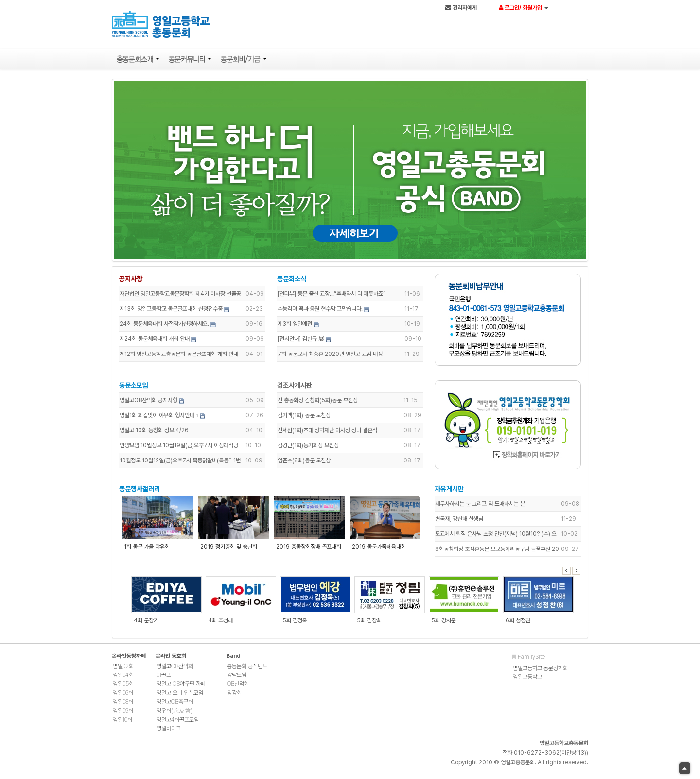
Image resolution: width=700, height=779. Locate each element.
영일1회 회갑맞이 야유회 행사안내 (159, 418)
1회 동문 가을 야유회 (149, 549)
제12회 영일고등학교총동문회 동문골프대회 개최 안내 (181, 356)
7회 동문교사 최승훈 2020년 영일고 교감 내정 (331, 356)
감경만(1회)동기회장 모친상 (309, 448)
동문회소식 (292, 281)
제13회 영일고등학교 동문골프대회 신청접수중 (174, 311)
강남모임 (237, 679)
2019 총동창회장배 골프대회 (309, 549)
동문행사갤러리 (142, 491)
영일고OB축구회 (175, 707)
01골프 (164, 679)
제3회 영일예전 (295, 326)
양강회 (234, 697)
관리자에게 (463, 8)
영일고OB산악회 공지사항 (151, 403)
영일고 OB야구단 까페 (181, 689)
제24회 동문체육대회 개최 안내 (157, 341)
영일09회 (123, 715)
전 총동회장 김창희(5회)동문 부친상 (318, 403)
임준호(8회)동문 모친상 (305, 463)
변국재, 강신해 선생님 (459, 521)
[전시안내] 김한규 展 (301, 341)
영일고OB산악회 (175, 671)
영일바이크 (169, 733)
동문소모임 (136, 388)
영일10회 (122, 724)
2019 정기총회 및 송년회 (230, 549)
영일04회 (123, 679)
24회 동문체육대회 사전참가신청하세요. (167, 326)
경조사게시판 (295, 388)
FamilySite (528, 661)
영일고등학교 (527, 681)
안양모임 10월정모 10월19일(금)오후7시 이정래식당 (181, 448)
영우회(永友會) (175, 715)
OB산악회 (238, 689)
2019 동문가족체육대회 (379, 549)
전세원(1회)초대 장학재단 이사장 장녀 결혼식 (328, 433)
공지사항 (133, 281)
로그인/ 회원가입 (525, 8)
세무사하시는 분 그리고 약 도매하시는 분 (480, 506)
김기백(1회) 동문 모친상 (305, 418)
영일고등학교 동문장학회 (540, 673)
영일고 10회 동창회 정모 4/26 (157, 433)
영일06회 (123, 697)
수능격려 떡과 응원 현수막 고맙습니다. (321, 311)
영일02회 (123, 671)
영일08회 (123, 707)
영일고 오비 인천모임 (180, 697)
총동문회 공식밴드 (247, 671)
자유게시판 (449, 491)
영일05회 (123, 689)
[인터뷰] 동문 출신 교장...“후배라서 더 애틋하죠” (332, 296)
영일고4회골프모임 (178, 724)
